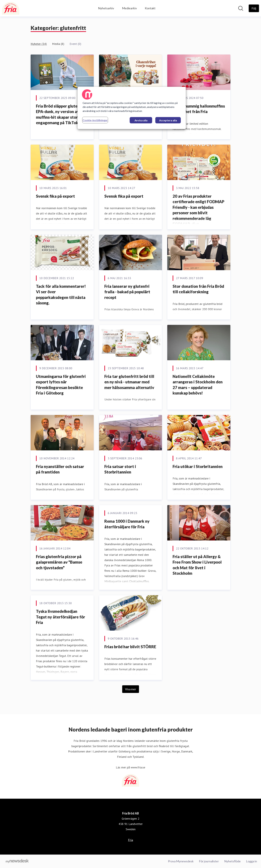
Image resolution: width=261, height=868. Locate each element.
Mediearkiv (129, 8)
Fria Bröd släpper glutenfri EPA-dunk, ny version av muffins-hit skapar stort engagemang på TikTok (60, 114)
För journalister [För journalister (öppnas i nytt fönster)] (209, 861)
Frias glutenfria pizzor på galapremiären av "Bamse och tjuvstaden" (59, 562)
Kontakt (150, 8)
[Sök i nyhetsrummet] (241, 8)
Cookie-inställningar (95, 120)
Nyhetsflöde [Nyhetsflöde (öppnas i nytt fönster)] (232, 861)
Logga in (252, 861)
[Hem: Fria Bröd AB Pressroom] (11, 8)
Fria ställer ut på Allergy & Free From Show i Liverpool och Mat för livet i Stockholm (197, 565)
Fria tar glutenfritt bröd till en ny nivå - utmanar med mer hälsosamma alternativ (129, 382)
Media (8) (58, 44)
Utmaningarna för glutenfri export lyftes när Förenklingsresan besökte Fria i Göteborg (61, 385)
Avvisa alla (141, 120)
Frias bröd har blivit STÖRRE (130, 647)
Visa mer (131, 689)
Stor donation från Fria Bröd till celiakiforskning (198, 289)
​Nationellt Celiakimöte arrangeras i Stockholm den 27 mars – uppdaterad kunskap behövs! (198, 385)
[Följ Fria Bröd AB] (254, 8)
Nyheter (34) (39, 44)
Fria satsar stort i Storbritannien (120, 469)
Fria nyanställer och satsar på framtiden (60, 469)
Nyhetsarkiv (106, 8)
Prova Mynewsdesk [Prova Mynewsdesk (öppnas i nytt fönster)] (181, 861)
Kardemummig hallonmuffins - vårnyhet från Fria (199, 109)
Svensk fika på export (55, 196)
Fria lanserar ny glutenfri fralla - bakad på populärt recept (127, 292)
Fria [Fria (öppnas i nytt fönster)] (130, 840)
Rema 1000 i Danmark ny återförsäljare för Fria (127, 524)
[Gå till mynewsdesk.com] (17, 861)
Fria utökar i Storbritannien (198, 466)
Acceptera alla (168, 120)
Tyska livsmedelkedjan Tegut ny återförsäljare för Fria (61, 617)
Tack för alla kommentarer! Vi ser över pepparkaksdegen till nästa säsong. (61, 295)
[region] (132, 108)
